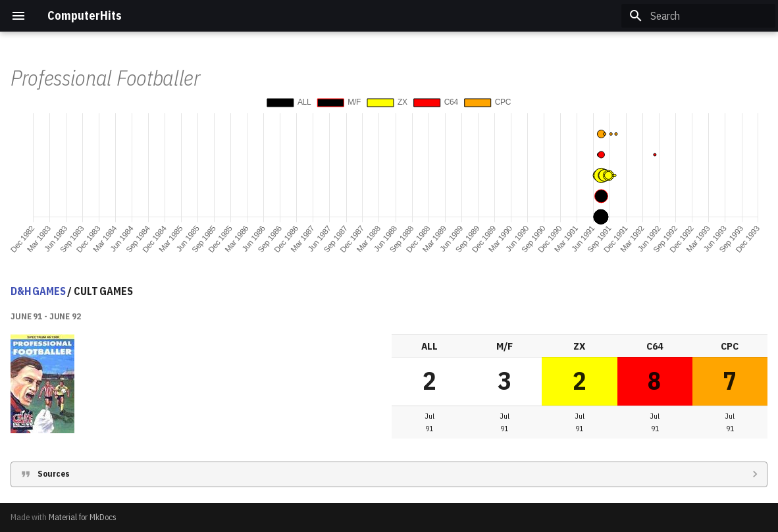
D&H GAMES (38, 291)
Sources (54, 474)
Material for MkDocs (83, 517)
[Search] (698, 16)
